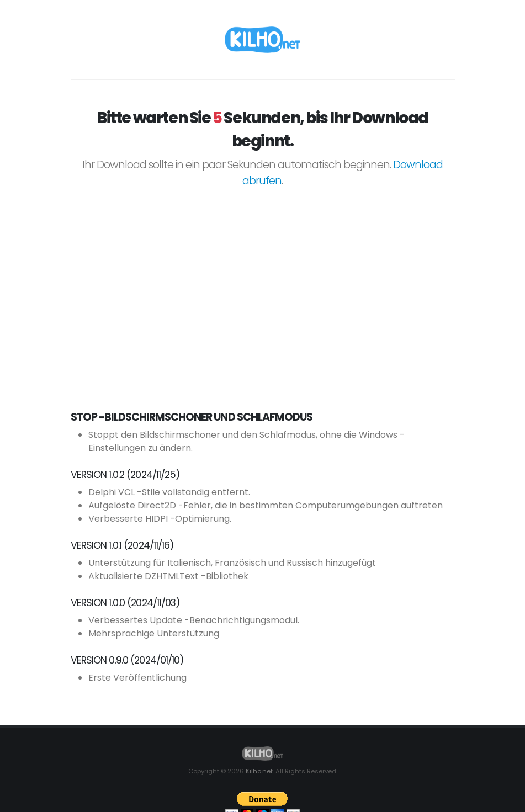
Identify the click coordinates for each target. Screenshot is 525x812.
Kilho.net (259, 771)
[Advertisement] (263, 280)
